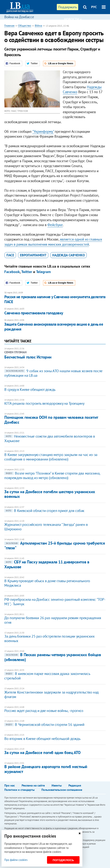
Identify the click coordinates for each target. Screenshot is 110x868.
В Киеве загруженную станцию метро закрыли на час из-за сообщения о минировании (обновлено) (51, 457)
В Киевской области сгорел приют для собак (44, 511)
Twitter (27, 272)
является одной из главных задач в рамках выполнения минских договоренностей (53, 242)
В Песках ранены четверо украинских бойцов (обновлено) (53, 657)
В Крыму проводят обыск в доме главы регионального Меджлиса (47, 583)
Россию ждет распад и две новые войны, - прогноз (44, 711)
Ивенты (57, 785)
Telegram (43, 272)
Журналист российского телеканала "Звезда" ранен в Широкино (46, 527)
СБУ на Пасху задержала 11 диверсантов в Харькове (47, 564)
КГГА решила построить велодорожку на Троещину (44, 403)
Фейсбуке (55, 225)
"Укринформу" (43, 131)
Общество (25, 26)
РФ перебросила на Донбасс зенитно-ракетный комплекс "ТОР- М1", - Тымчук (55, 602)
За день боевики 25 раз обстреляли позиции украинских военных (49, 639)
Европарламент (33, 255)
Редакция (75, 785)
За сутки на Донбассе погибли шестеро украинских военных (50, 494)
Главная (9, 26)
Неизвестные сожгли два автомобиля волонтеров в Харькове (50, 439)
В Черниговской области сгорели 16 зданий (44, 725)
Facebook (12, 272)
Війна (38, 26)
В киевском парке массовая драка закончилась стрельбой (47, 676)
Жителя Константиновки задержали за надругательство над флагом (51, 694)
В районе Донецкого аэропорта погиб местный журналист (46, 769)
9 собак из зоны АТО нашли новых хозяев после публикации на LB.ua (53, 373)
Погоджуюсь (63, 860)
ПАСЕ (10, 255)
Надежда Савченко (69, 255)
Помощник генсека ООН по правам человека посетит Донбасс (51, 420)
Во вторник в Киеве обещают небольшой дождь (42, 739)
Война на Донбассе (19, 17)
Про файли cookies (16, 860)
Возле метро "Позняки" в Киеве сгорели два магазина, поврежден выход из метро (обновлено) (52, 476)
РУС (94, 7)
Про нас (10, 785)
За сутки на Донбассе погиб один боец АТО (42, 753)
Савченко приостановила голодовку (34, 313)
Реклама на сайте (33, 785)
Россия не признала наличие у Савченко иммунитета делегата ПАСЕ (55, 299)
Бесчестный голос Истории (28, 357)
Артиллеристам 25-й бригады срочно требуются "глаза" (55, 545)
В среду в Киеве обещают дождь (30, 389)
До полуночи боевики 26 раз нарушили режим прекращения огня (53, 620)
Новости (73, 19)
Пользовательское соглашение (62, 790)
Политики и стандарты (19, 790)
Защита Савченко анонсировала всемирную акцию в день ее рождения (54, 327)
